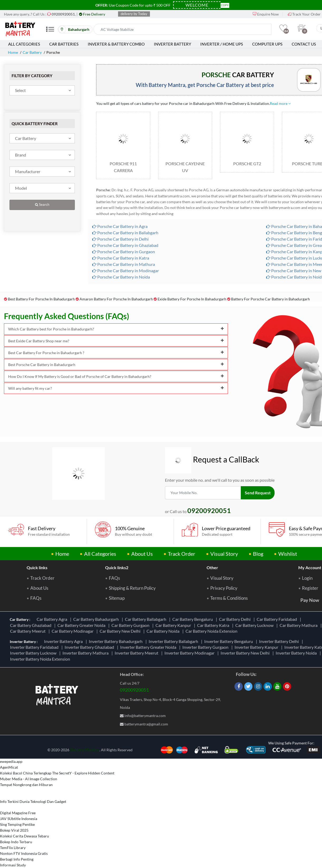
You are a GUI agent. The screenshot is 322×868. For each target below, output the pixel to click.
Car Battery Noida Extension (212, 631)
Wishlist (288, 554)
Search (42, 205)
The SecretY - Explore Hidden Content (83, 773)
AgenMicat (9, 767)
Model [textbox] (21, 188)
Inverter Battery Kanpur (257, 647)
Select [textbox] (20, 90)
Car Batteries (64, 44)
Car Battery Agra (53, 619)
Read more (280, 103)
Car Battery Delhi (236, 619)
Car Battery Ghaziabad (31, 625)
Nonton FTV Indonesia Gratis (24, 853)
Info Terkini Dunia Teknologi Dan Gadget (33, 801)
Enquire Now (266, 14)
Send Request (258, 493)
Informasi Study (13, 865)
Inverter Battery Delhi (280, 641)
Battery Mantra (84, 750)
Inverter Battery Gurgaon (206, 647)
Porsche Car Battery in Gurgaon (124, 252)
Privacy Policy (224, 588)
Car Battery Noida (164, 631)
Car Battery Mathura (299, 625)
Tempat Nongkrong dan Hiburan (26, 785)
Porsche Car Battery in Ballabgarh (125, 233)
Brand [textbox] (21, 155)
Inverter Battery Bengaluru (229, 641)
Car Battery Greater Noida (82, 625)
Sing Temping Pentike (17, 824)
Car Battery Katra (214, 625)
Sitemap (117, 598)
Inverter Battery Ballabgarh (174, 641)
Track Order (182, 554)
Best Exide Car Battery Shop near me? (116, 341)
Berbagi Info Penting (17, 859)
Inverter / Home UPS (222, 44)
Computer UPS (267, 44)
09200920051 (134, 690)
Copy (225, 5)
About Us (142, 554)
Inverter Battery (172, 44)
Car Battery (32, 52)
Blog (258, 554)
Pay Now (310, 600)
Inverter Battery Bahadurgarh (116, 641)
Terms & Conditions (229, 598)
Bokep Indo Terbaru (16, 842)
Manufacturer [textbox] (28, 171)
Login (307, 578)
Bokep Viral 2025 (14, 830)
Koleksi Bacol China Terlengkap (26, 773)
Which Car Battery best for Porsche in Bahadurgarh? (116, 329)
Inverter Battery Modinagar (190, 653)
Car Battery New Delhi (121, 631)
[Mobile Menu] (50, 31)
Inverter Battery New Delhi (246, 653)
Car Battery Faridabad (278, 619)
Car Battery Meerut (29, 631)
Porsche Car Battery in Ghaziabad (125, 245)
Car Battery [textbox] (26, 138)
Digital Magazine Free (18, 813)
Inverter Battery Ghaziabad (90, 647)
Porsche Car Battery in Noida (121, 277)
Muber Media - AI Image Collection (29, 779)
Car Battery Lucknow (255, 625)
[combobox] (42, 90)
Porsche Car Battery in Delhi (120, 239)
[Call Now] (63, 14)
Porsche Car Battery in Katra (121, 258)
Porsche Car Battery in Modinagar (126, 270)
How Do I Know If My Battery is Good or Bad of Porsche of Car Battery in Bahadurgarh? (116, 376)
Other (212, 567)
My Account (310, 567)
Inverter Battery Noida (297, 653)
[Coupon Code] (197, 5)
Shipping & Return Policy (132, 588)
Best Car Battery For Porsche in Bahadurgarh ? (116, 353)
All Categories (24, 44)
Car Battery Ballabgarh (146, 619)
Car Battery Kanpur (174, 625)
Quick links (37, 567)
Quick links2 (117, 567)
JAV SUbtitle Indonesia (19, 819)
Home (13, 52)
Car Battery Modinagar (73, 631)
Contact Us (304, 44)
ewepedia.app (11, 761)
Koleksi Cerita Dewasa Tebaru (25, 836)
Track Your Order (304, 14)
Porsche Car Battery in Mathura (124, 264)
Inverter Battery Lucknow (34, 653)
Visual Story (224, 554)
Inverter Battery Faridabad (35, 647)
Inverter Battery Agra (64, 641)
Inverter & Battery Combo (116, 44)
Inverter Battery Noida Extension (41, 659)
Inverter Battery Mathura (86, 653)
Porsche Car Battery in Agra (120, 226)
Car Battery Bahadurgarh (97, 619)
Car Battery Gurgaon (131, 625)
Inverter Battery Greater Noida (149, 647)
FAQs (36, 598)
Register (310, 588)
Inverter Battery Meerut (137, 653)
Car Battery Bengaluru (193, 619)
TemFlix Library (13, 848)
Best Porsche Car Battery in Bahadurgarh (116, 365)
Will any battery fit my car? (116, 388)
